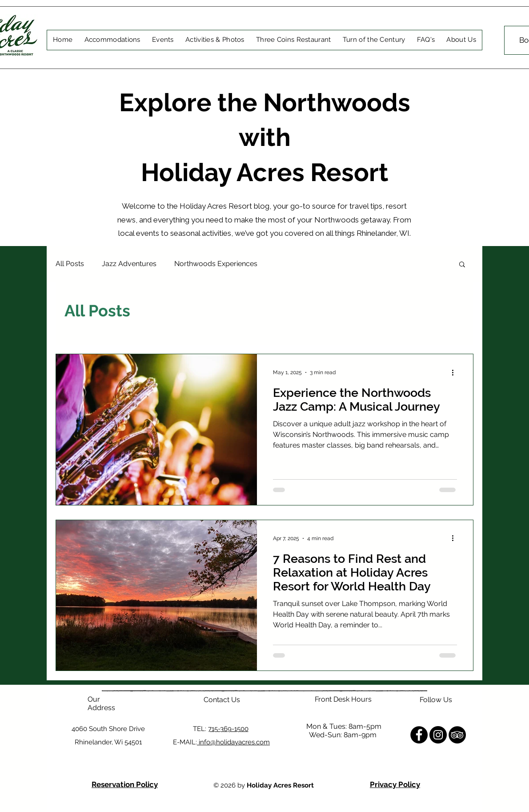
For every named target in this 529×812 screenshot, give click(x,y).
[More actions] (456, 372)
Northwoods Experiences (216, 264)
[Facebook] (419, 735)
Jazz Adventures (129, 264)
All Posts (70, 264)
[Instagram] (438, 735)
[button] (462, 265)
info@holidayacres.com (233, 742)
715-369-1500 (228, 729)
